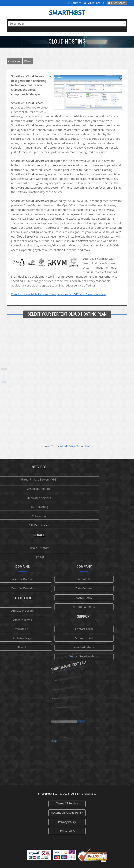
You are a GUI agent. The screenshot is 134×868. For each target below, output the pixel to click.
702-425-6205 (63, 689)
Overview (14, 61)
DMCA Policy (67, 831)
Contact (76, 3)
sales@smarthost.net (63, 679)
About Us (61, 579)
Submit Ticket (61, 638)
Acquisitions (61, 598)
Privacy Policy (67, 822)
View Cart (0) (96, 3)
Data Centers (61, 588)
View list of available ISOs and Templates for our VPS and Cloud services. (58, 294)
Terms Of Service (67, 803)
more (68, 661)
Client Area (118, 3)
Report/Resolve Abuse (61, 656)
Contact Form (61, 629)
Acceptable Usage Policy (67, 813)
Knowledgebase (61, 647)
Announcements (61, 607)
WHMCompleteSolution (75, 446)
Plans (28, 61)
